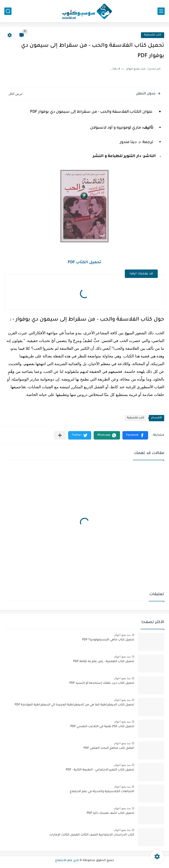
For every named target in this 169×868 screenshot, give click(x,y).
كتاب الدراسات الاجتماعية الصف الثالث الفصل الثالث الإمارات (92, 835)
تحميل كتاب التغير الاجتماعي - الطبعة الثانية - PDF (100, 770)
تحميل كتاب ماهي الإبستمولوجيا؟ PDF (108, 640)
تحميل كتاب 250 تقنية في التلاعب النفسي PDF (102, 727)
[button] (135, 435)
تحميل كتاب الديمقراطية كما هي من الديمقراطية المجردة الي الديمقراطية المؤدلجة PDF (74, 705)
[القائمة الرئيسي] (161, 11)
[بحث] (8, 11)
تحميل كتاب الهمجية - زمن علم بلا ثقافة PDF (104, 662)
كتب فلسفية (153, 35)
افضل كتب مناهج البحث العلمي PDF (109, 748)
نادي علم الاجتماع (67, 861)
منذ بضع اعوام (122, 635)
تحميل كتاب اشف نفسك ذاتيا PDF (110, 813)
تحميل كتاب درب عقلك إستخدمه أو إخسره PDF (102, 683)
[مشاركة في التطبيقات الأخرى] (60, 435)
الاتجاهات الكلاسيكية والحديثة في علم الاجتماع (102, 792)
